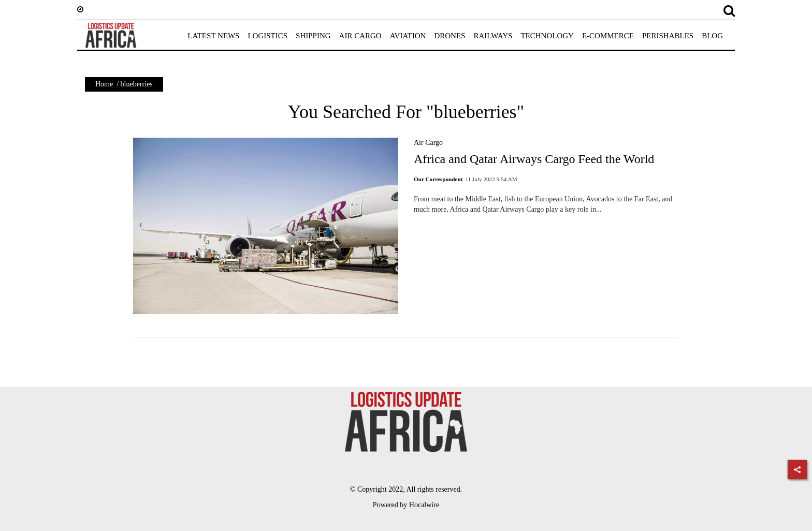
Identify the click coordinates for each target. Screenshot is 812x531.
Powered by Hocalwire (406, 505)
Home (104, 84)
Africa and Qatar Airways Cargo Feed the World (534, 159)
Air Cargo (428, 143)
